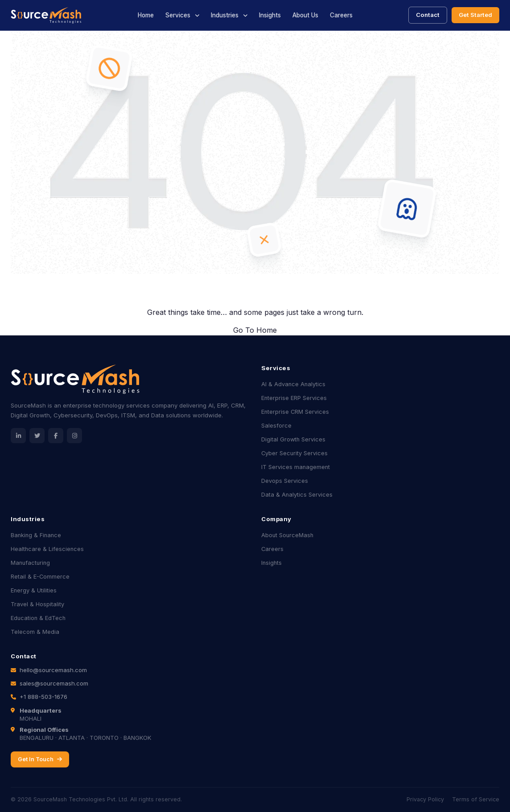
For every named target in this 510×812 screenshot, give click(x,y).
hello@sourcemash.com (53, 670)
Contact (428, 15)
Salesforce (276, 426)
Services (178, 15)
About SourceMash (287, 535)
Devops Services (285, 481)
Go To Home (255, 330)
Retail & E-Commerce (40, 577)
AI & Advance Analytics (293, 384)
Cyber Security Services (294, 453)
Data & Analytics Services (297, 495)
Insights (270, 15)
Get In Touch (40, 759)
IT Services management (296, 467)
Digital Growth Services (293, 439)
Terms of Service (476, 799)
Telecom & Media (35, 632)
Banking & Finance (36, 535)
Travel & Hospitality (37, 604)
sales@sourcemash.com (54, 683)
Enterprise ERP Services (294, 398)
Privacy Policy (425, 799)
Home (146, 15)
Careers (341, 15)
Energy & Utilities (34, 590)
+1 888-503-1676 (43, 697)
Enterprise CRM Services (295, 412)
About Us (305, 15)
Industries (225, 15)
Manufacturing (30, 563)
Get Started (475, 15)
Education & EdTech (38, 618)
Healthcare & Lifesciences (47, 549)
